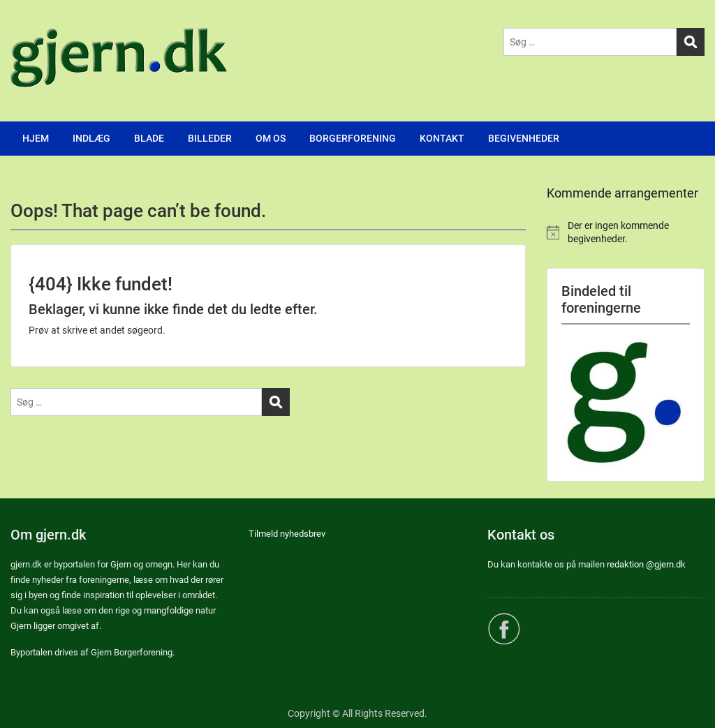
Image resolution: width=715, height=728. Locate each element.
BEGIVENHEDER (524, 138)
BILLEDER (210, 138)
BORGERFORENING (353, 138)
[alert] (626, 233)
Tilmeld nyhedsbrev (287, 534)
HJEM (36, 138)
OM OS (271, 138)
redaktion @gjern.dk (646, 564)
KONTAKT (442, 138)
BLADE (149, 138)
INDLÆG (91, 138)
